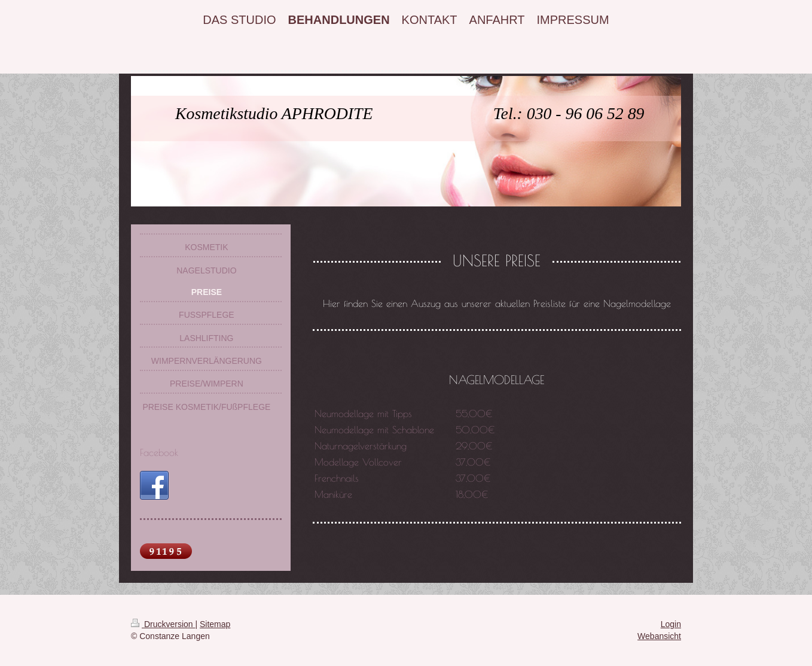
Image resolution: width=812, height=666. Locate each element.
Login (671, 624)
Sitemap (215, 624)
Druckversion (163, 624)
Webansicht (659, 636)
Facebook (159, 452)
